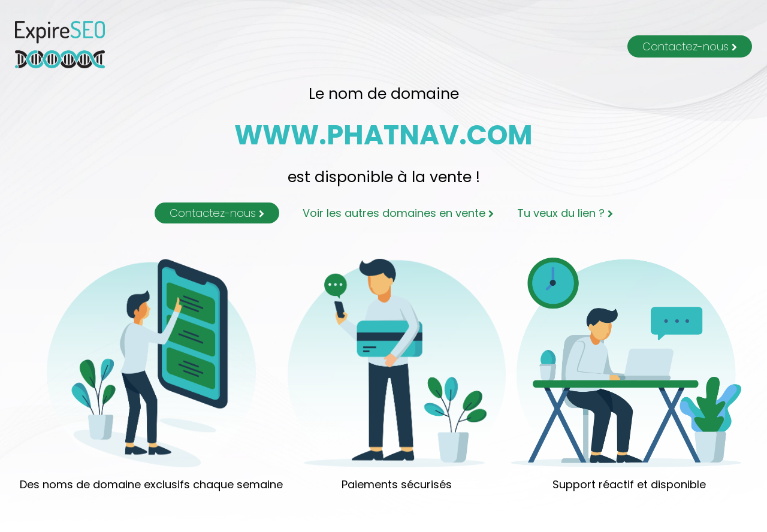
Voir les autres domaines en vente (398, 213)
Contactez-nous (690, 46)
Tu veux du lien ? (565, 213)
